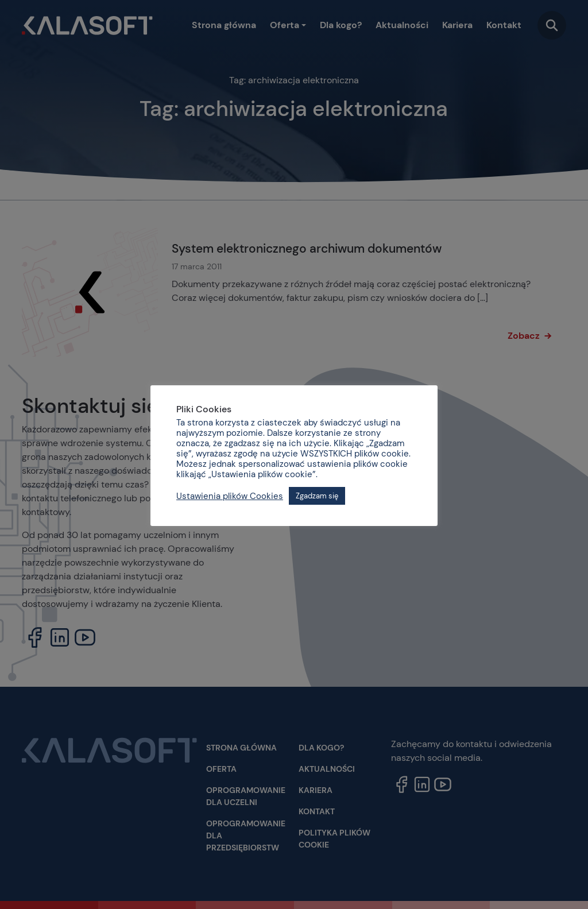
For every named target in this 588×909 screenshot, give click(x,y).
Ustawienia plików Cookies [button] (230, 496)
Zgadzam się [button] (317, 496)
